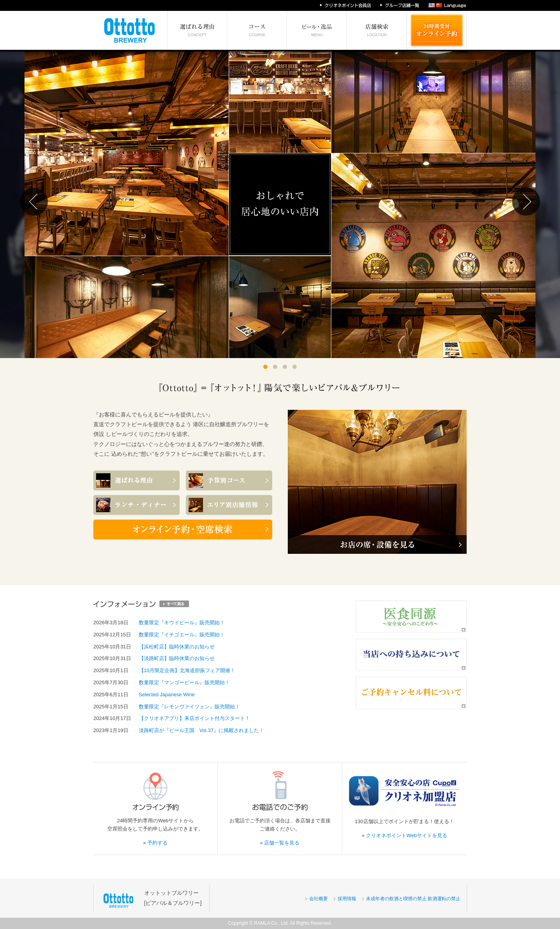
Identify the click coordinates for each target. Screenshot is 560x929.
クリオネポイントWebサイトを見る (407, 835)
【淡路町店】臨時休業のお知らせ (177, 658)
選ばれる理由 (197, 30)
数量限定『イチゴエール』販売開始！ (182, 635)
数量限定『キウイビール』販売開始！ (182, 623)
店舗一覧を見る (282, 843)
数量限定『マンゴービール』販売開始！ (184, 682)
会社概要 (318, 899)
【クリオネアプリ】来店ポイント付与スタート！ (194, 718)
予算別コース (257, 30)
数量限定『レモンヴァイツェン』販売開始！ (189, 707)
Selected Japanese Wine (167, 695)
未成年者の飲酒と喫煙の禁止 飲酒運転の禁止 (413, 899)
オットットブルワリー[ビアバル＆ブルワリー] (173, 898)
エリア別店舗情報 (377, 30)
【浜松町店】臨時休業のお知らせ (177, 647)
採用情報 (347, 899)
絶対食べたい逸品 (317, 30)
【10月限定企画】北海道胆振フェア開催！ (187, 670)
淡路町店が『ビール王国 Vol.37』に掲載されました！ (201, 730)
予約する (157, 843)
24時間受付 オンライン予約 (437, 30)
